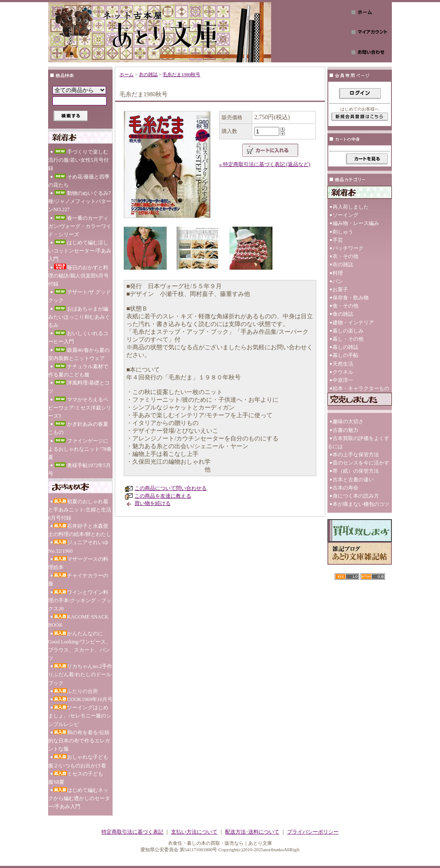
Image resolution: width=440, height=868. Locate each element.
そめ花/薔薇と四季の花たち (79, 181)
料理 (338, 273)
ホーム (127, 74)
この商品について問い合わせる (171, 488)
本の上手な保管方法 (356, 455)
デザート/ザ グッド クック (79, 296)
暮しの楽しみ (348, 331)
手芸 (338, 240)
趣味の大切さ (348, 422)
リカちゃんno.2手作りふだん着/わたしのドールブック (80, 674)
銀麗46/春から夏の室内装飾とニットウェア (79, 354)
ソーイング (345, 215)
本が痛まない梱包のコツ (361, 504)
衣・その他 (345, 256)
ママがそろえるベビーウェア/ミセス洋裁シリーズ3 (80, 408)
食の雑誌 (343, 314)
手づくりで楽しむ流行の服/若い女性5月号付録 (78, 160)
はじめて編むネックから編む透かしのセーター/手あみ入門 (79, 798)
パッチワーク (348, 248)
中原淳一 (343, 380)
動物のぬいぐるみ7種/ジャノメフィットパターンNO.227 (80, 201)
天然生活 (343, 364)
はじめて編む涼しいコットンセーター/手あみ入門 (80, 251)
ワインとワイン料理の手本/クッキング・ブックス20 (80, 600)
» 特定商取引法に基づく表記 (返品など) (265, 164)
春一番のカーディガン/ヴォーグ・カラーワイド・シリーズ (80, 226)
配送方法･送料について (252, 832)
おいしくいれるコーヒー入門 (78, 337)
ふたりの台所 (76, 691)
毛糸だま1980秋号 (181, 74)
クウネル (343, 372)
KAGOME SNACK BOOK (78, 621)
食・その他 (345, 306)
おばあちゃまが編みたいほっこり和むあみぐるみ (79, 317)
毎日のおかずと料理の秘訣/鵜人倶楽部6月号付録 (78, 275)
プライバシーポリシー (313, 832)
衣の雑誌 (148, 74)
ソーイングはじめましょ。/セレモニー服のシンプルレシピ (80, 716)
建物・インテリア (353, 323)
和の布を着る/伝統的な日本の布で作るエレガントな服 (79, 741)
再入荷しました (351, 207)
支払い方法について (194, 832)
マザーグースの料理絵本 (78, 563)
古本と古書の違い (353, 480)
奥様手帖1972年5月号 (79, 469)
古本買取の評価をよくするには (358, 442)
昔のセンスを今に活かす (361, 463)
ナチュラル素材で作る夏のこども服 (78, 371)
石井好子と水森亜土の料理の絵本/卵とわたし (80, 530)
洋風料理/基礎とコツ (79, 387)
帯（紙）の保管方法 (356, 471)
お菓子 (340, 289)
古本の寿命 (345, 488)
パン (338, 281)
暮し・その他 (348, 339)
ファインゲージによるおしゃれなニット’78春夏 (80, 449)
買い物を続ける (153, 503)
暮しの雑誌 (345, 347)
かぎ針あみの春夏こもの (78, 428)
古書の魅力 (345, 430)
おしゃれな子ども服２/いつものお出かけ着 (78, 761)
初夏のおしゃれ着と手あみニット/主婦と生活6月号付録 (80, 510)
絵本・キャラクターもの (361, 388)
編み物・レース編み (356, 223)
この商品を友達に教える (163, 496)
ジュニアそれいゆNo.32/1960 (78, 546)
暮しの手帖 (345, 355)
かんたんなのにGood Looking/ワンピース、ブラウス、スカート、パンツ (79, 646)
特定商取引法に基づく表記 (132, 832)
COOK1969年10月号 (83, 699)
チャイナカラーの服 (78, 580)
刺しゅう (343, 232)
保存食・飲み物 (351, 298)
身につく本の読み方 (356, 496)
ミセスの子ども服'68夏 (76, 778)
